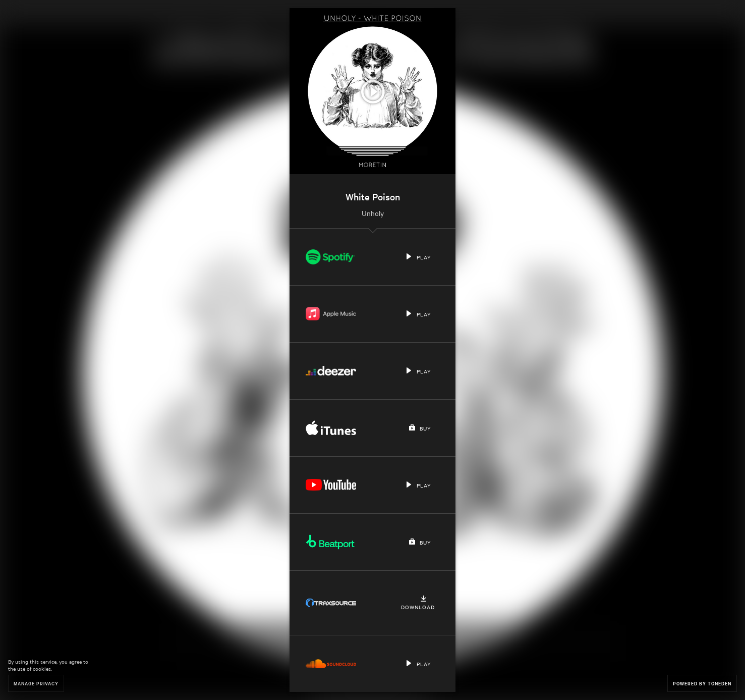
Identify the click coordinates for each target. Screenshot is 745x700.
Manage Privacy (36, 683)
